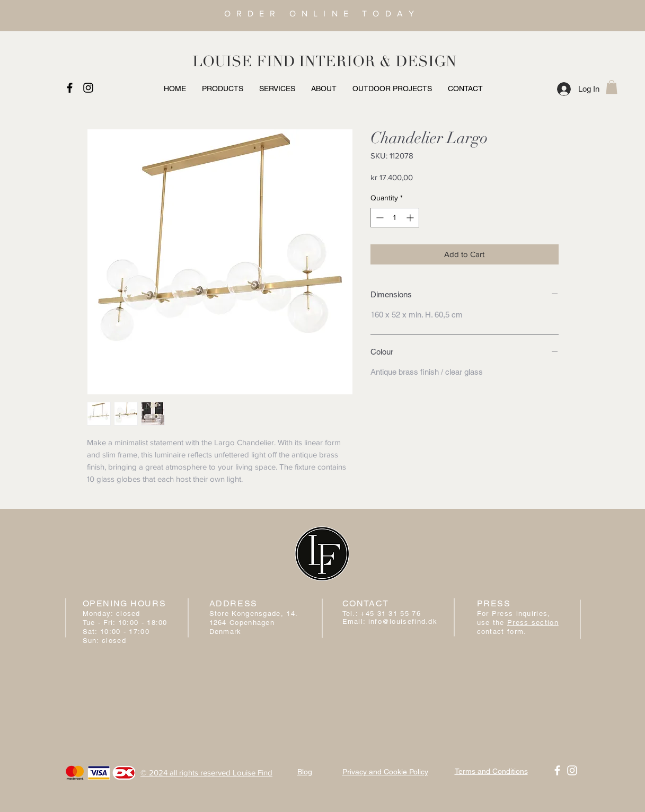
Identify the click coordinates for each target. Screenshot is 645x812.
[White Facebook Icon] (557, 770)
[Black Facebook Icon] (70, 88)
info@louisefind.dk (403, 621)
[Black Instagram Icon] (88, 88)
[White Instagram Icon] (572, 770)
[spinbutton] (395, 218)
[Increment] (411, 218)
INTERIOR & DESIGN (378, 61)
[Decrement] (379, 218)
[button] (612, 87)
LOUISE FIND (244, 61)
